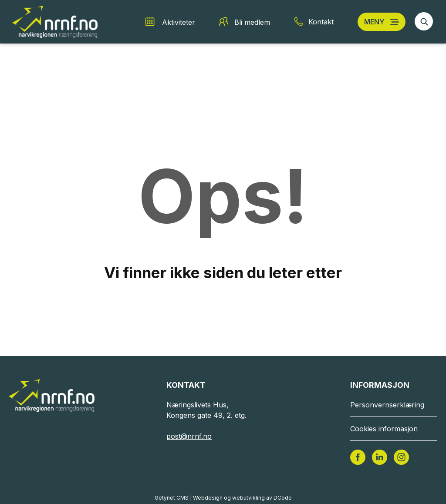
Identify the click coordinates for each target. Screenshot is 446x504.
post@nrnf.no (189, 436)
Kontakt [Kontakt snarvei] (321, 22)
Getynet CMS (172, 498)
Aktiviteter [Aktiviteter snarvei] (179, 22)
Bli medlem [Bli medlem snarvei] (252, 22)
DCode (283, 498)
